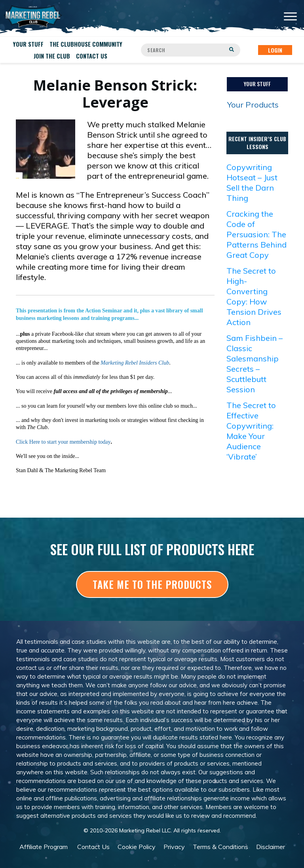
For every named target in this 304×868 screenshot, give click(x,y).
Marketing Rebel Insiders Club (135, 363)
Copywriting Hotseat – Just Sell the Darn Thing (252, 182)
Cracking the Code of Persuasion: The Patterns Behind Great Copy (256, 234)
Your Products (253, 105)
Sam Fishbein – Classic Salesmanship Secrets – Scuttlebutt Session (255, 364)
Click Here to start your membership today (63, 442)
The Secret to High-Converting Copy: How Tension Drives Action (254, 296)
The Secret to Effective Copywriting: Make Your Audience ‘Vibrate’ (251, 431)
